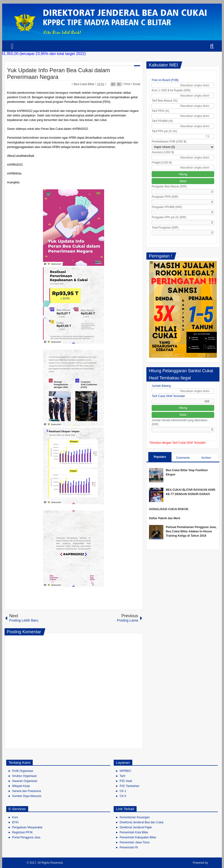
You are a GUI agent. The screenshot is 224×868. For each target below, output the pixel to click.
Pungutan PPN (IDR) (165, 197)
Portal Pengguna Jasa (26, 837)
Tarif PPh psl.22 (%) (164, 131)
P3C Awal (126, 781)
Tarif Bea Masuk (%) (165, 101)
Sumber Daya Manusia (27, 796)
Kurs (15, 817)
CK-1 (123, 791)
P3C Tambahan (130, 786)
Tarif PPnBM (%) (162, 121)
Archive (206, 458)
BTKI (15, 822)
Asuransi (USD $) (163, 152)
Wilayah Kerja (21, 786)
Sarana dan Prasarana (27, 791)
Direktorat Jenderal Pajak (136, 827)
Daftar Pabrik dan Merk (165, 518)
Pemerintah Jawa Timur (135, 842)
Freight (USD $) (162, 163)
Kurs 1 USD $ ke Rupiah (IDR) (171, 90)
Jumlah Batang (161, 386)
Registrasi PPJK (23, 832)
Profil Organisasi (23, 771)
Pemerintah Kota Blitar (134, 832)
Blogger (214, 863)
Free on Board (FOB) (165, 80)
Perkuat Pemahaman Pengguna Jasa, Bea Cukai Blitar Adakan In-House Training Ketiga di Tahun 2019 (191, 531)
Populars (160, 457)
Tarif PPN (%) (160, 111)
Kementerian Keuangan (135, 817)
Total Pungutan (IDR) (165, 228)
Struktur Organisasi (24, 776)
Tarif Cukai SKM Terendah (168, 396)
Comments (183, 458)
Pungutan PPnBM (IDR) (167, 207)
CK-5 (123, 796)
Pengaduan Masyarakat (27, 827)
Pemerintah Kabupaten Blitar (138, 837)
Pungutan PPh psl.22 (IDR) (169, 217)
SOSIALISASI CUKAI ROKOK (169, 509)
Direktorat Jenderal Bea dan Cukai (141, 822)
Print (126, 84)
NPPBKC (125, 771)
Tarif (122, 776)
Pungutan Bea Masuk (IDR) (169, 186)
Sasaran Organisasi (25, 781)
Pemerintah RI (129, 847)
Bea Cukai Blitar (84, 84)
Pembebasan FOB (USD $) (169, 142)
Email (136, 84)
